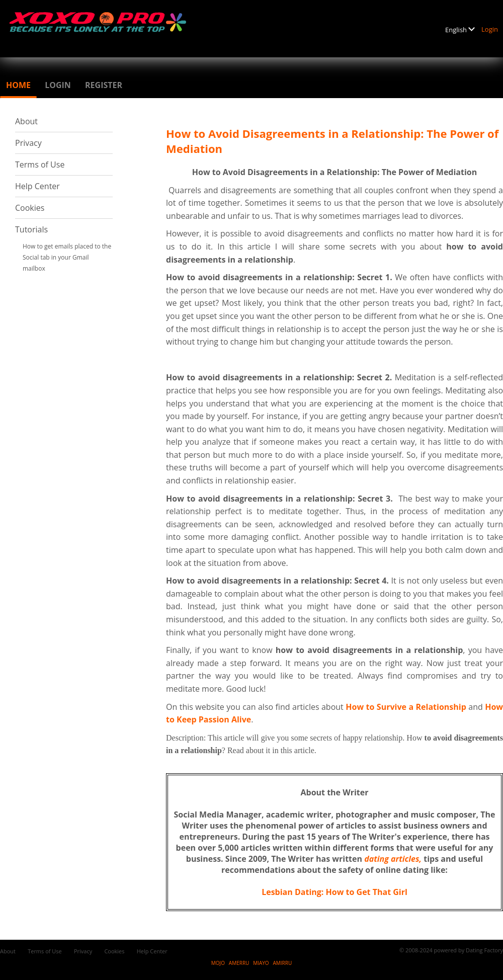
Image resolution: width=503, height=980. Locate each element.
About (26, 121)
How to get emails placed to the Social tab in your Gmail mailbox (67, 257)
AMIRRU (282, 963)
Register (104, 85)
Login (490, 29)
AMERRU (239, 963)
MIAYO (261, 963)
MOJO (218, 963)
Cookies (30, 208)
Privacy (28, 143)
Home (18, 85)
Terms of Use (40, 165)
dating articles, (393, 859)
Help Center (37, 186)
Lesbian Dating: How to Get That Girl (334, 892)
